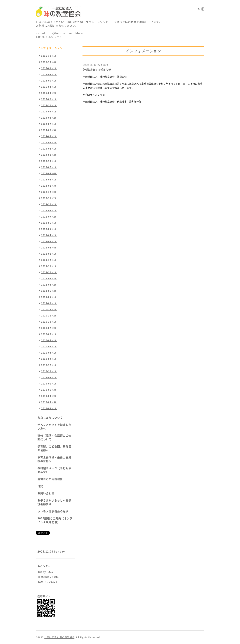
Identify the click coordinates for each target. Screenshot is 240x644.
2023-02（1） (49, 180)
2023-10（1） (49, 161)
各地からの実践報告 (50, 479)
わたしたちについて (50, 417)
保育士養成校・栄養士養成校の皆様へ (54, 459)
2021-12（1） (49, 260)
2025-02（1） (49, 99)
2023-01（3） (49, 186)
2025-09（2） (49, 68)
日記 (40, 486)
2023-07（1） (49, 167)
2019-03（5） (49, 402)
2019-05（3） (49, 390)
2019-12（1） (49, 365)
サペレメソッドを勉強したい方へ (54, 426)
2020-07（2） (49, 328)
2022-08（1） (49, 211)
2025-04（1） (49, 87)
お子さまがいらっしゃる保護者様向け (54, 502)
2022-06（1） (49, 223)
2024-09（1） (49, 112)
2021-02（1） (49, 303)
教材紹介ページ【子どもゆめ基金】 (54, 470)
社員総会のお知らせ (97, 70)
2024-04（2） (49, 142)
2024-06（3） (49, 130)
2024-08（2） (49, 118)
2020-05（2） (49, 340)
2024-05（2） (49, 136)
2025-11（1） (49, 56)
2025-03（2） (49, 93)
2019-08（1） (49, 377)
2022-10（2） (49, 204)
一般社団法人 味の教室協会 (59, 637)
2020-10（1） (49, 322)
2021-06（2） (49, 291)
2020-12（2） (49, 309)
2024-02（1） (49, 149)
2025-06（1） (49, 81)
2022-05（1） (49, 229)
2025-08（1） (49, 74)
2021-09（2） (49, 279)
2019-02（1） (49, 408)
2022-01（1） (49, 254)
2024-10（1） (49, 105)
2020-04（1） (49, 347)
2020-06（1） (49, 334)
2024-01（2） (49, 155)
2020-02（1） (49, 359)
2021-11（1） (49, 266)
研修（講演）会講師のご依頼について (54, 437)
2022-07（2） (49, 217)
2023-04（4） (49, 173)
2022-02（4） (49, 248)
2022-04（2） (49, 235)
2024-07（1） (49, 124)
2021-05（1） (49, 297)
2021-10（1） (49, 272)
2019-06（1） (49, 384)
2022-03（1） (49, 241)
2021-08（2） (49, 285)
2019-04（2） (49, 396)
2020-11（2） (49, 316)
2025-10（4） (49, 62)
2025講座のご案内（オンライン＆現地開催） (55, 520)
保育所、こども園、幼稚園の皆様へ (54, 448)
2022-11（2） (49, 198)
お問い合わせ (46, 493)
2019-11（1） (49, 371)
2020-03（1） (49, 353)
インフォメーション (50, 48)
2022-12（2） (49, 192)
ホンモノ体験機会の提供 (53, 511)
